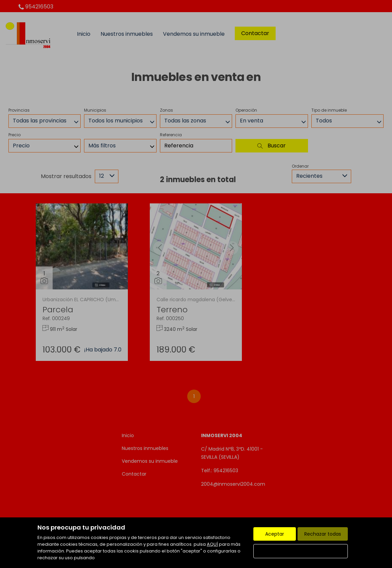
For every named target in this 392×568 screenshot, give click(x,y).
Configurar (301, 551)
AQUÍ (212, 544)
